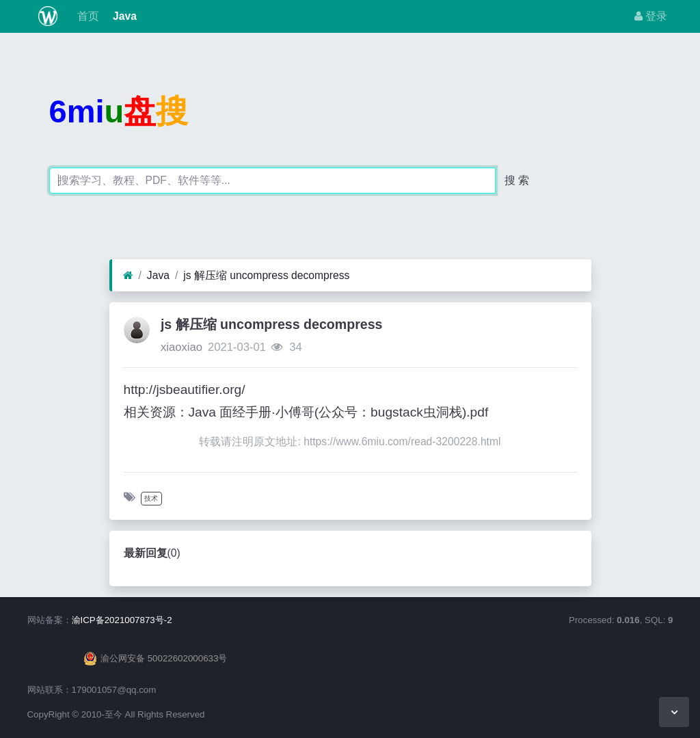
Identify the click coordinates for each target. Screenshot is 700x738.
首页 (86, 16)
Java (123, 16)
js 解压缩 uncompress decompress (266, 275)
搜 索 (517, 180)
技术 (151, 498)
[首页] (128, 276)
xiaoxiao (181, 347)
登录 (651, 16)
